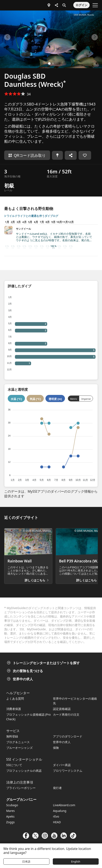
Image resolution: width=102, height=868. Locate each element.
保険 (56, 748)
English (76, 861)
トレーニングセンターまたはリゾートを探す (44, 663)
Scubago (12, 805)
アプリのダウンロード (68, 736)
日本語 (26, 861)
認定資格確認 (62, 709)
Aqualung (60, 811)
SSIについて (14, 765)
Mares (11, 811)
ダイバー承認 (62, 765)
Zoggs (10, 822)
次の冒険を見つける (25, 671)
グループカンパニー (21, 799)
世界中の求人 (20, 679)
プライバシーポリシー (21, 788)
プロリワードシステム (68, 771)
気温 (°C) (35, 399)
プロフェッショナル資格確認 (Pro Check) (28, 717)
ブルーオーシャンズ (19, 748)
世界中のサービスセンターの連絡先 (75, 701)
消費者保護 (14, 709)
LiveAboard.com (64, 805)
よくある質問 (15, 698)
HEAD (57, 822)
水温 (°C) (16, 399)
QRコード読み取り (27, 156)
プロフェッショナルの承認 (24, 771)
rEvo (56, 816)
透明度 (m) (55, 399)
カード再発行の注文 (66, 714)
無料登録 (12, 736)
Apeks (10, 816)
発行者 (57, 788)
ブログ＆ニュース (18, 742)
